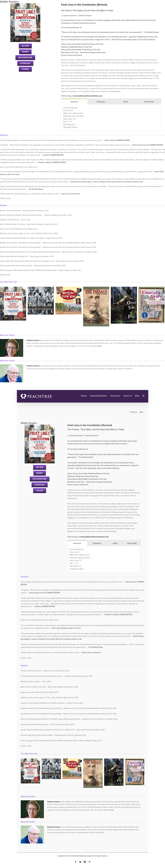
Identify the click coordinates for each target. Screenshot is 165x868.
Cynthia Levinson (70, 15)
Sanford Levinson (85, 15)
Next (141, 412)
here (100, 346)
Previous (134, 412)
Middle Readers (9, 2)
